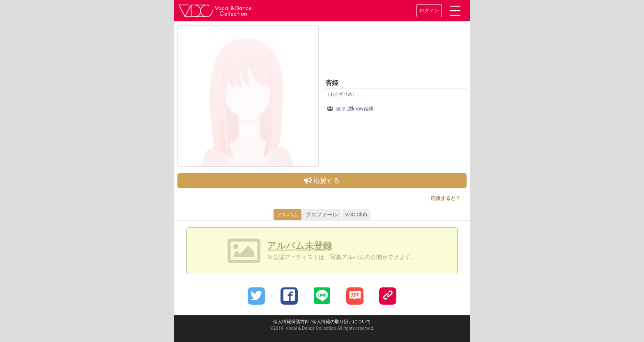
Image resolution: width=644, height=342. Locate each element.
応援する (322, 180)
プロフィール (322, 215)
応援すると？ (446, 198)
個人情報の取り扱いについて (342, 322)
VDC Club (356, 215)
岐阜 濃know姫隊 (350, 109)
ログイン (429, 11)
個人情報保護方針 (291, 322)
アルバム (287, 215)
